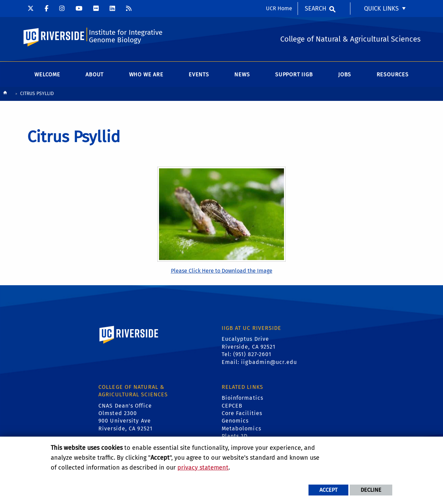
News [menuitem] (242, 75)
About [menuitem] (94, 75)
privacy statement (203, 468)
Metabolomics (241, 429)
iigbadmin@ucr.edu (269, 362)
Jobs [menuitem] (345, 75)
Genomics (235, 421)
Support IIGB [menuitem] (294, 75)
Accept (328, 490)
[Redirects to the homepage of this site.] (5, 95)
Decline (371, 490)
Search (315, 9)
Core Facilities (242, 414)
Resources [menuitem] (393, 75)
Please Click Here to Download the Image (222, 271)
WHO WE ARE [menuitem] (146, 75)
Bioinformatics (242, 399)
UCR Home (279, 8)
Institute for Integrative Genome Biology (126, 36)
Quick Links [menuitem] (381, 9)
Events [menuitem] (199, 75)
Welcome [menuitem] (47, 75)
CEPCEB (232, 406)
